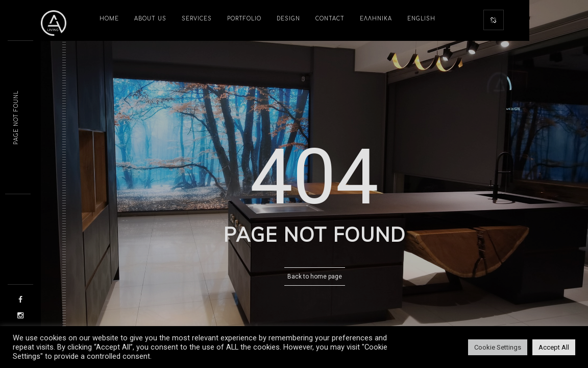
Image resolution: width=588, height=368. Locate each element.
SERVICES (197, 19)
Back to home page (315, 277)
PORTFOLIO (244, 19)
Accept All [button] (554, 347)
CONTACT (330, 19)
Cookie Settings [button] (498, 347)
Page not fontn (16, 118)
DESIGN (288, 19)
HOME (109, 19)
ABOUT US (150, 19)
